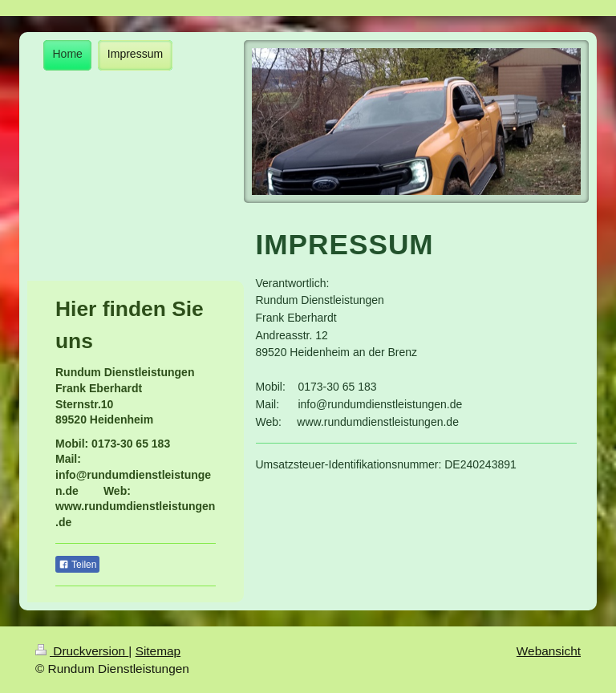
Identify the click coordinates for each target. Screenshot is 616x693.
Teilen (77, 565)
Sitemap (158, 651)
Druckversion (82, 651)
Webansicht (549, 651)
